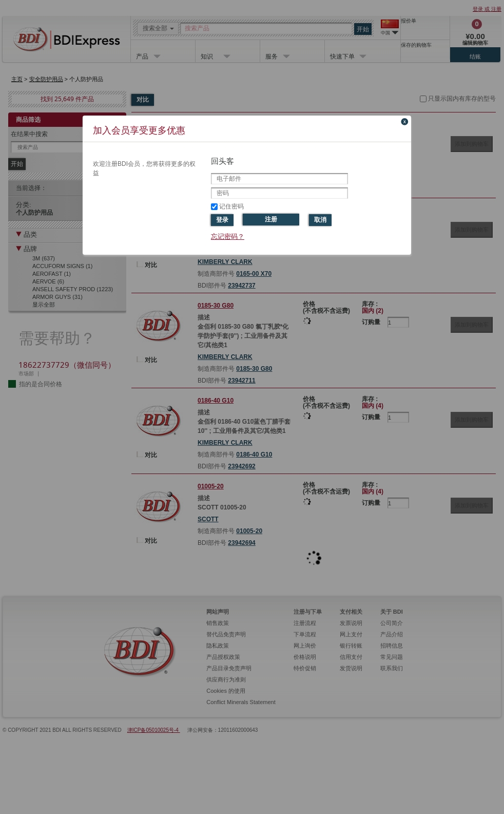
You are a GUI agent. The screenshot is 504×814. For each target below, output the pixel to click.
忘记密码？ (228, 236)
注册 (271, 219)
